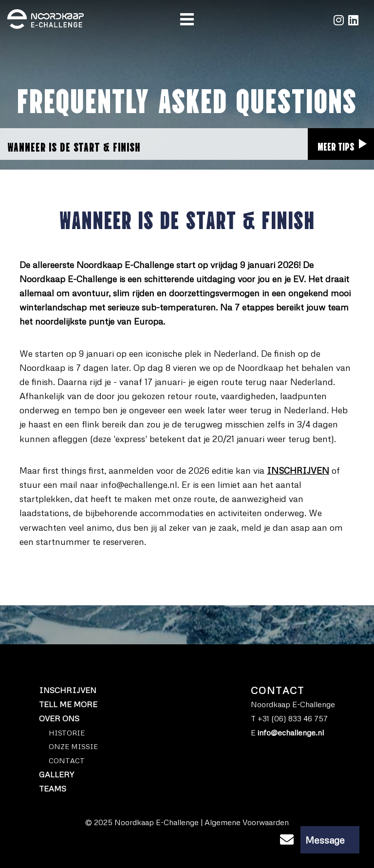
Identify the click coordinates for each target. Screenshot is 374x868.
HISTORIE (67, 733)
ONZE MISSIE (73, 746)
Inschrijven (68, 690)
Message (309, 840)
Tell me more (68, 704)
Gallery (56, 774)
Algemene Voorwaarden (247, 822)
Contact (67, 760)
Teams (53, 789)
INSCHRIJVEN (298, 470)
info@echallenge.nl (139, 484)
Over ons (59, 718)
